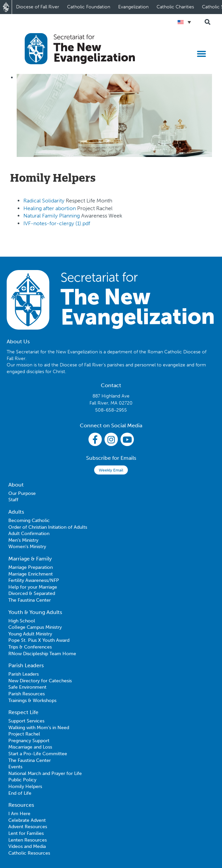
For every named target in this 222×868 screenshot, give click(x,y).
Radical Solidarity (44, 201)
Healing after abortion (50, 208)
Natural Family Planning (52, 216)
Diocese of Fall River (38, 7)
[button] (202, 54)
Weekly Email (111, 470)
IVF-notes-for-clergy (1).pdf (57, 223)
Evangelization (133, 7)
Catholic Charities (175, 7)
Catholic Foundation (89, 7)
